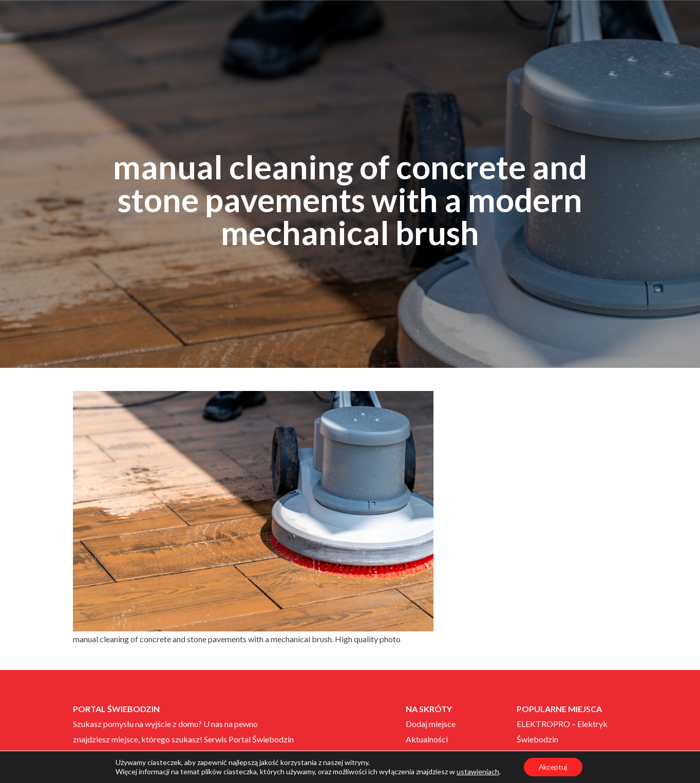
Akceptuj (553, 767)
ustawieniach (477, 771)
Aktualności (427, 739)
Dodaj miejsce (431, 724)
